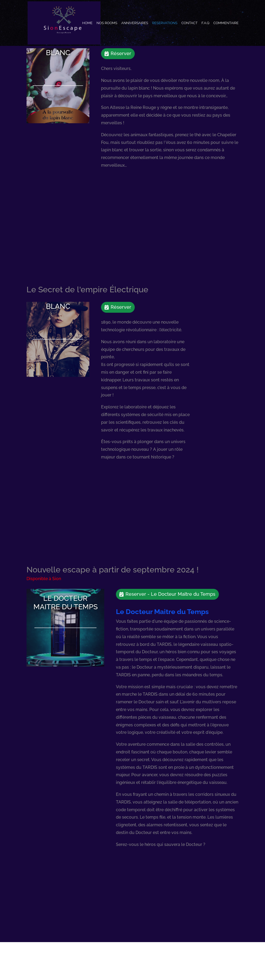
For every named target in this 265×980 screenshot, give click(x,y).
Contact (190, 23)
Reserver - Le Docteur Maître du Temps (170, 594)
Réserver (121, 53)
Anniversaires (135, 23)
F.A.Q (206, 23)
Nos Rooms (107, 23)
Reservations (165, 23)
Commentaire (226, 23)
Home (87, 23)
